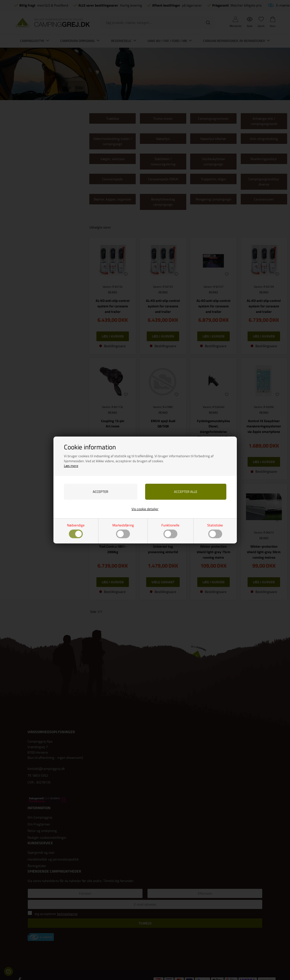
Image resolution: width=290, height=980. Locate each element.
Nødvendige (76, 530)
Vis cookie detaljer (145, 509)
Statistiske (215, 530)
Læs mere (71, 466)
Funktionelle (170, 530)
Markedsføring (123, 530)
